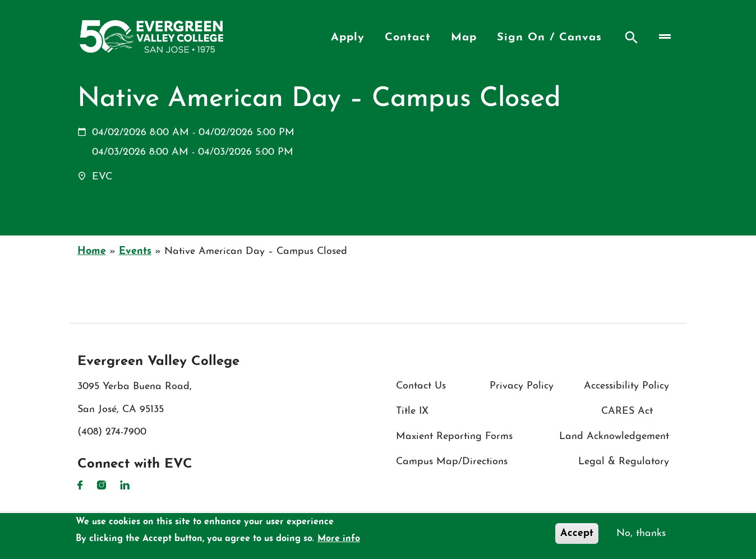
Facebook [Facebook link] (80, 485)
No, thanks (641, 534)
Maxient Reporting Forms (454, 436)
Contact (408, 38)
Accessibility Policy (626, 386)
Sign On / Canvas (549, 38)
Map (464, 38)
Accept (577, 534)
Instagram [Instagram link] (102, 485)
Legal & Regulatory (624, 462)
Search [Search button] (631, 38)
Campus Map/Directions (452, 462)
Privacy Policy (522, 386)
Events (135, 251)
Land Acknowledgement (614, 436)
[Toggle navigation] (664, 36)
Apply (348, 38)
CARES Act (627, 411)
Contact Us (421, 386)
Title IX (412, 411)
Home (92, 251)
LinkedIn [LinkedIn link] (125, 485)
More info (339, 539)
